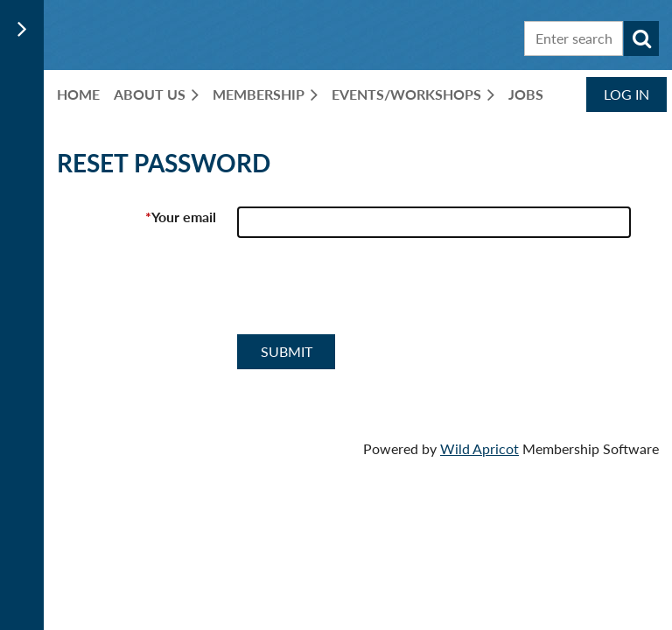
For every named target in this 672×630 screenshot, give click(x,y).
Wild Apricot (479, 448)
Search (641, 38)
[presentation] (370, 293)
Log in (626, 94)
